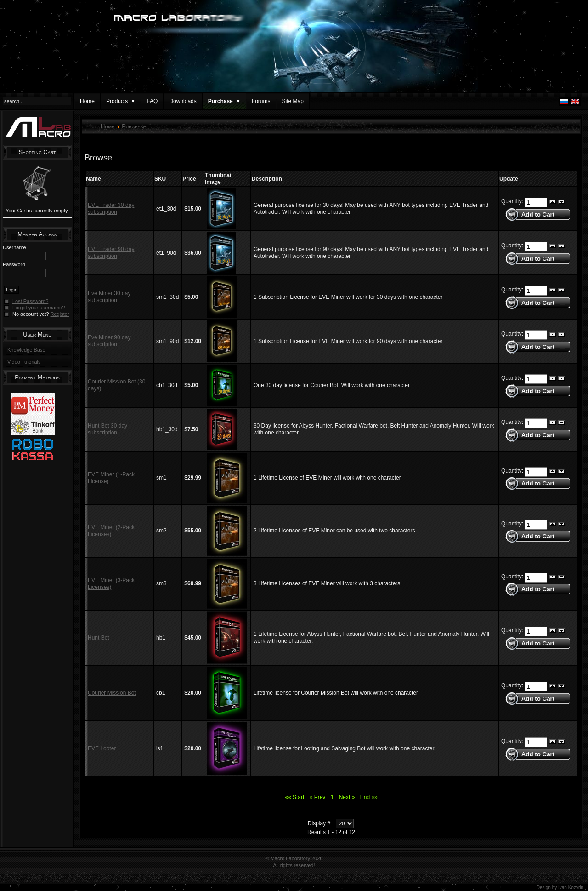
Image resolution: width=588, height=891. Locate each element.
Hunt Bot (99, 638)
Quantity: (513, 202)
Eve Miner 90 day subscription (109, 341)
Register (60, 314)
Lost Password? (30, 301)
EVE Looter (102, 748)
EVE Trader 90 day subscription (111, 253)
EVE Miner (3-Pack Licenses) (111, 584)
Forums (261, 101)
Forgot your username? (39, 308)
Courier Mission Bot (112, 693)
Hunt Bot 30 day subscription (107, 429)
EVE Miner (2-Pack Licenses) (111, 531)
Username (14, 247)
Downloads (183, 101)
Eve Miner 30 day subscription (109, 297)
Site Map (292, 101)
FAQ (152, 101)
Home (87, 101)
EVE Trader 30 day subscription (111, 208)
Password (14, 264)
